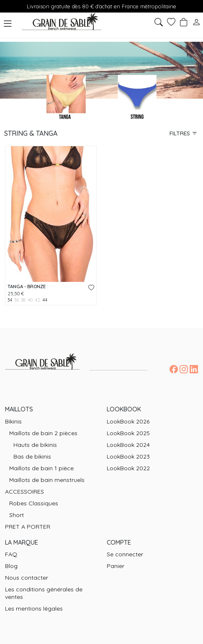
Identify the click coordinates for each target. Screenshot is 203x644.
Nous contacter (27, 578)
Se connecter (125, 554)
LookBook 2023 (128, 456)
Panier (116, 566)
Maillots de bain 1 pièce (41, 468)
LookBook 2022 (128, 468)
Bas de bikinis (32, 456)
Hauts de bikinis (35, 445)
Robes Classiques (34, 503)
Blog (11, 566)
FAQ (11, 554)
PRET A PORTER (28, 527)
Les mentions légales (34, 609)
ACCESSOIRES (24, 492)
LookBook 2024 (128, 445)
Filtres (184, 133)
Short (17, 515)
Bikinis (13, 421)
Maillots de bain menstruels (47, 480)
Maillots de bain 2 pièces (43, 433)
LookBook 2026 (128, 421)
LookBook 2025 (128, 433)
